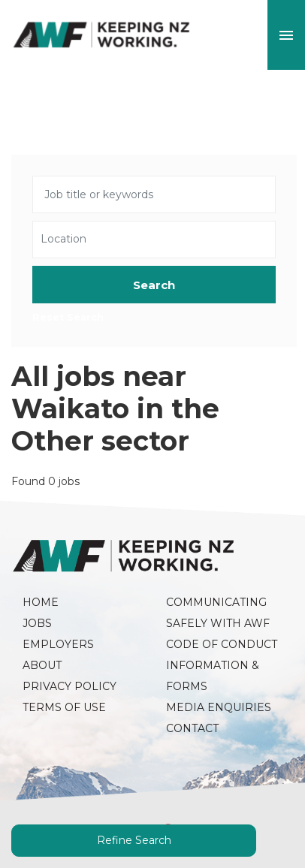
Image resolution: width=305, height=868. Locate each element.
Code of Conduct (222, 644)
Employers (58, 644)
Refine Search (134, 840)
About (42, 665)
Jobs (37, 623)
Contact (192, 728)
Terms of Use (64, 707)
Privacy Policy (69, 686)
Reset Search (68, 318)
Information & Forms (214, 676)
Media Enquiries (219, 707)
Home (41, 602)
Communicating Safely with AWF (218, 613)
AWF (101, 35)
